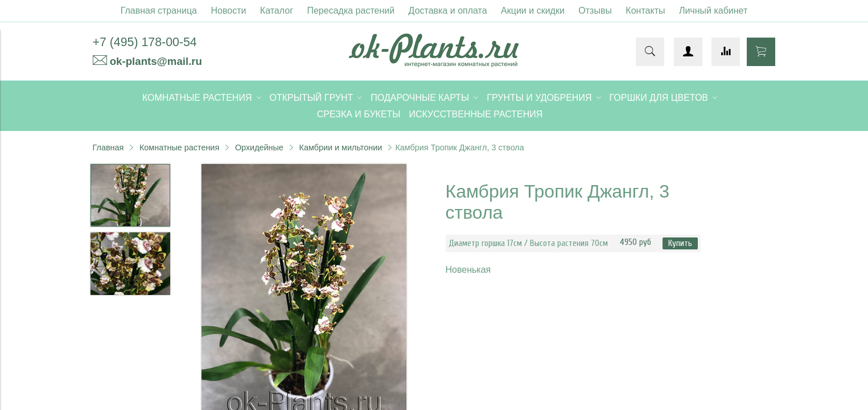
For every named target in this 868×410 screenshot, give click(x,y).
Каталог (277, 11)
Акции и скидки (533, 11)
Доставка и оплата (448, 11)
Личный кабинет (713, 11)
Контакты (645, 11)
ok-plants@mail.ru (156, 61)
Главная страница (159, 11)
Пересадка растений (351, 11)
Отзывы (595, 11)
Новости (228, 11)
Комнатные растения (179, 147)
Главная (108, 147)
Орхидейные (259, 147)
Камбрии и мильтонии (341, 147)
